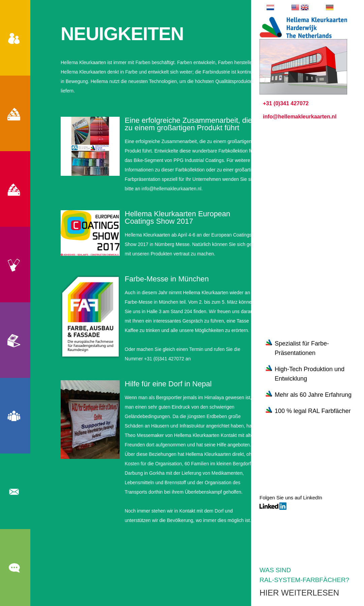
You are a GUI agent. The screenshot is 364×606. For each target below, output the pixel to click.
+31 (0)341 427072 (286, 103)
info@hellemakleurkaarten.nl (172, 189)
